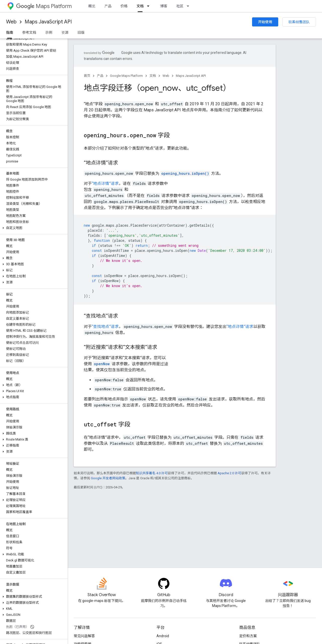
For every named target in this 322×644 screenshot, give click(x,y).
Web (11, 22)
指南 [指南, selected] (10, 32)
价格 (124, 6)
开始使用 (265, 22)
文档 (153, 76)
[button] (33, 228)
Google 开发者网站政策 (108, 478)
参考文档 (29, 32)
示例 (49, 32)
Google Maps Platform (126, 76)
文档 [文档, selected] (140, 6)
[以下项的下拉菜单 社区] (189, 6)
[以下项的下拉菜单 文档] (150, 6)
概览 (92, 6)
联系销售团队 (299, 22)
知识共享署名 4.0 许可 (152, 473)
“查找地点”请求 (105, 327)
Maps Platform (44, 6)
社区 (180, 6)
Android (163, 636)
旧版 (81, 32)
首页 (87, 76)
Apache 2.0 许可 (229, 473)
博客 (164, 6)
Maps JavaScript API (48, 22)
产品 (108, 6)
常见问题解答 (84, 636)
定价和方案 (248, 636)
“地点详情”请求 (105, 183)
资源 (65, 32)
